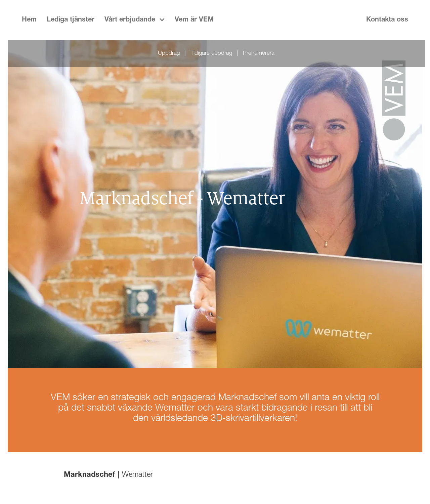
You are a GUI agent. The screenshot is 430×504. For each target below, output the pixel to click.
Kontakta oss (387, 20)
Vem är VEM (194, 20)
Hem (29, 20)
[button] (135, 20)
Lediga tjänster (71, 20)
